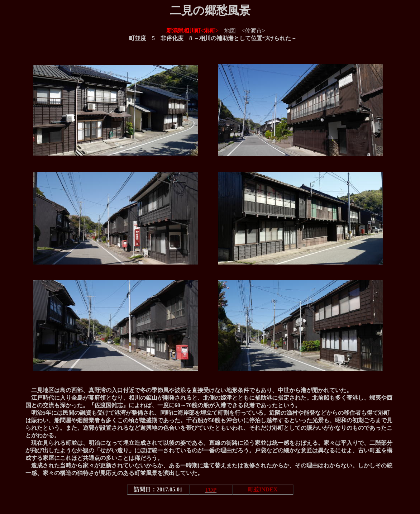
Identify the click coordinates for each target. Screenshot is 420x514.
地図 (230, 31)
